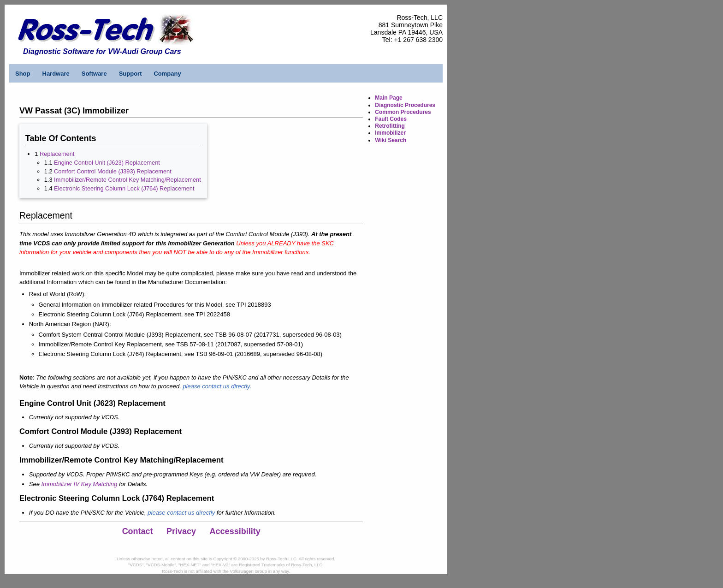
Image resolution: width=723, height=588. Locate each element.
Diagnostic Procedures (405, 105)
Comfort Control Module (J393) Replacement (113, 171)
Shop (23, 74)
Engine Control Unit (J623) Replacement (107, 163)
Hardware (56, 74)
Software (94, 74)
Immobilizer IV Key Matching (80, 484)
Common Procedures (403, 112)
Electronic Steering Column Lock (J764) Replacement (124, 188)
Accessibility (235, 531)
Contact (138, 531)
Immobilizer (390, 133)
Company (167, 74)
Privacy (181, 531)
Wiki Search (391, 140)
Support (130, 74)
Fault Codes (391, 119)
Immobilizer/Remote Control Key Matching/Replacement (127, 180)
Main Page (388, 98)
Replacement (57, 154)
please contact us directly (216, 386)
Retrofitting (390, 126)
